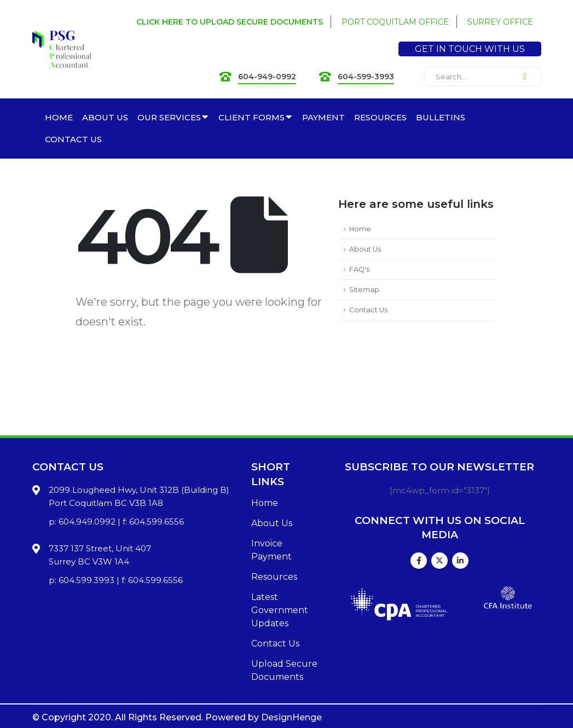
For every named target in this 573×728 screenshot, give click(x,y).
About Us (365, 249)
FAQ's (359, 269)
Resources (274, 577)
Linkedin (460, 561)
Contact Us (368, 310)
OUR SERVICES (169, 117)
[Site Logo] (62, 49)
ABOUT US (105, 117)
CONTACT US (73, 139)
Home (360, 229)
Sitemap (364, 290)
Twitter (439, 561)
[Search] (525, 77)
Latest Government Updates (280, 610)
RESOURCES (380, 117)
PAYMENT (323, 117)
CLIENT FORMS (251, 117)
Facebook (419, 561)
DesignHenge (291, 717)
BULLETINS (441, 117)
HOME (59, 117)
